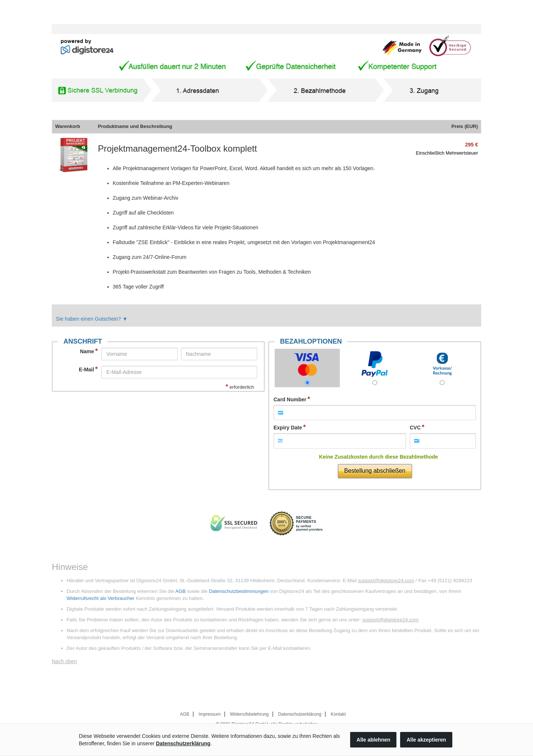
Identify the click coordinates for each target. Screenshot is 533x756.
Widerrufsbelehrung (249, 714)
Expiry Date (288, 428)
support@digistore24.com (386, 580)
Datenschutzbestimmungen (239, 591)
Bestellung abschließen (375, 471)
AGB (180, 591)
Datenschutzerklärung (300, 714)
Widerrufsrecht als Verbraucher (100, 598)
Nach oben (64, 661)
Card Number (290, 399)
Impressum (210, 714)
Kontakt (338, 714)
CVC (415, 428)
